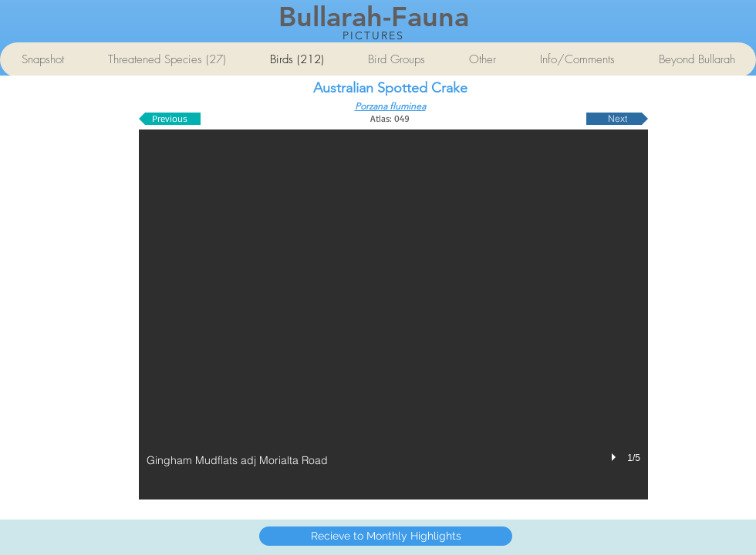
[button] (393, 314)
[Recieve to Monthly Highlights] (386, 536)
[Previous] (170, 119)
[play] (616, 457)
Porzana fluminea (390, 106)
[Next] (617, 119)
